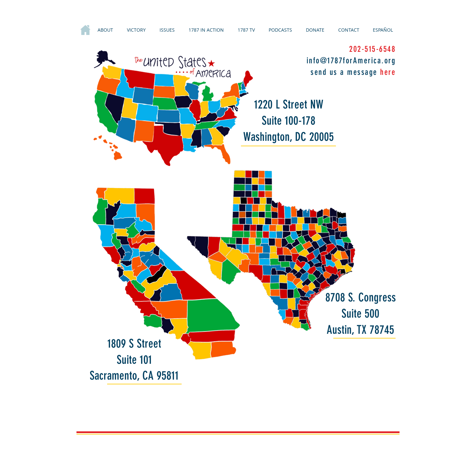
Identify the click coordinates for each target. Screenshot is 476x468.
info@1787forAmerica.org (351, 61)
